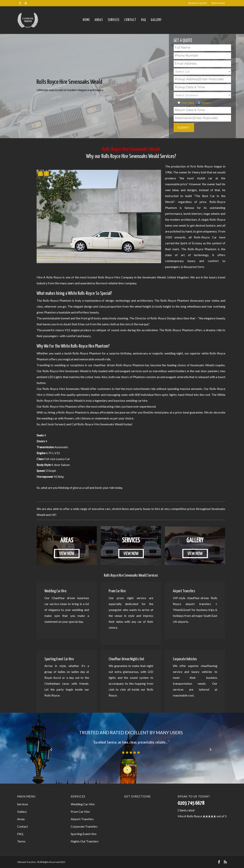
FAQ (144, 20)
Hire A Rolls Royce (190, 816)
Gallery (156, 20)
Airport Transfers (82, 819)
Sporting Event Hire (84, 834)
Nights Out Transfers (85, 841)
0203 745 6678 (218, 3)
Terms (21, 841)
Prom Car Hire (80, 811)
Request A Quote (197, 3)
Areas (99, 20)
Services (114, 20)
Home (86, 20)
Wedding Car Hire (83, 804)
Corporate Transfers (84, 826)
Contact (130, 20)
